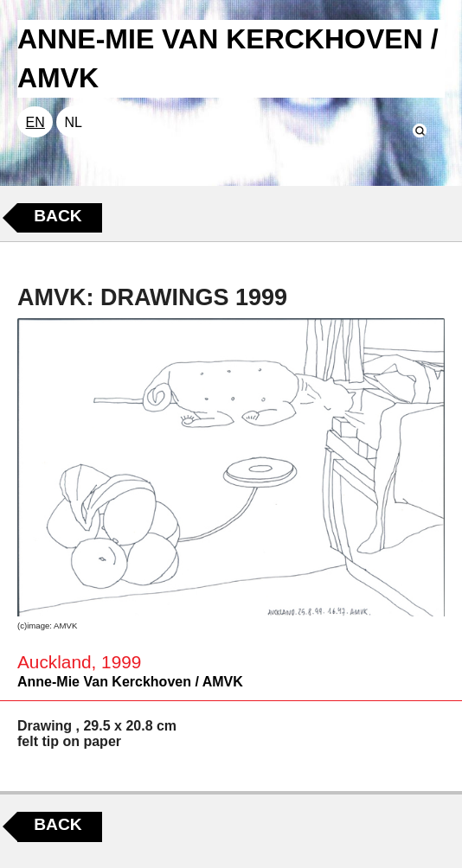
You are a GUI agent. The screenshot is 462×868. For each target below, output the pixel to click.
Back (58, 216)
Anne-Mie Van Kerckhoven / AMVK (130, 682)
